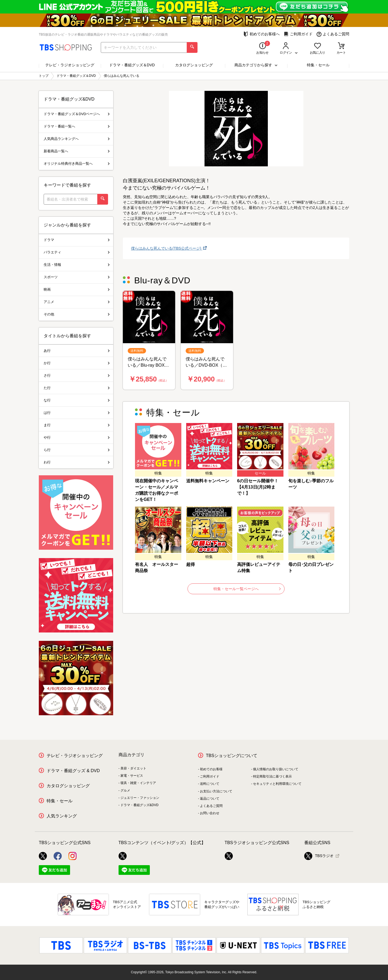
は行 (77, 413)
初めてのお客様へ (261, 34)
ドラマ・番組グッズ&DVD (139, 805)
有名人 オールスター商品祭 (157, 568)
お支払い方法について (216, 791)
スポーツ (77, 277)
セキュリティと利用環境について (277, 784)
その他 (77, 314)
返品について (210, 799)
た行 (77, 388)
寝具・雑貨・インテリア (138, 783)
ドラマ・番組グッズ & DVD (73, 771)
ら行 (77, 450)
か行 (77, 363)
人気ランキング (62, 816)
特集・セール (318, 65)
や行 (77, 437)
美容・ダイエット (133, 768)
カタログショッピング (194, 65)
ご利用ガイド (298, 34)
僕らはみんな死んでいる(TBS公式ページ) (167, 248)
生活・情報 (77, 265)
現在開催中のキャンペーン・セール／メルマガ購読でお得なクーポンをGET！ (157, 490)
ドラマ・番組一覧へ (77, 126)
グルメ (125, 790)
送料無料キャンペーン (208, 481)
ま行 (77, 425)
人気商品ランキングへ (77, 139)
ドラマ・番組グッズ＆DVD (132, 65)
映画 (77, 289)
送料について (210, 784)
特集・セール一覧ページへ (247, 589)
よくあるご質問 (333, 34)
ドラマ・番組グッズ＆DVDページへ (77, 114)
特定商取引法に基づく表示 (272, 776)
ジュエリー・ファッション (140, 798)
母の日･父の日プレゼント (311, 568)
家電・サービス (132, 776)
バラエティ (77, 252)
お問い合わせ (210, 813)
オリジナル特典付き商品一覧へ (77, 164)
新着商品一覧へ (77, 151)
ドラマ (77, 240)
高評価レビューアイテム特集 (259, 568)
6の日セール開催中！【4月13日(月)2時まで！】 (258, 487)
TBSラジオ (319, 856)
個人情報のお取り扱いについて (276, 769)
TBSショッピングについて (232, 756)
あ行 (77, 351)
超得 (190, 564)
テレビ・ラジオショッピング (70, 65)
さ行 (77, 375)
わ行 (77, 462)
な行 (77, 400)
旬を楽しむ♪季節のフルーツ (311, 484)
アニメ (77, 302)
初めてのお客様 (211, 769)
